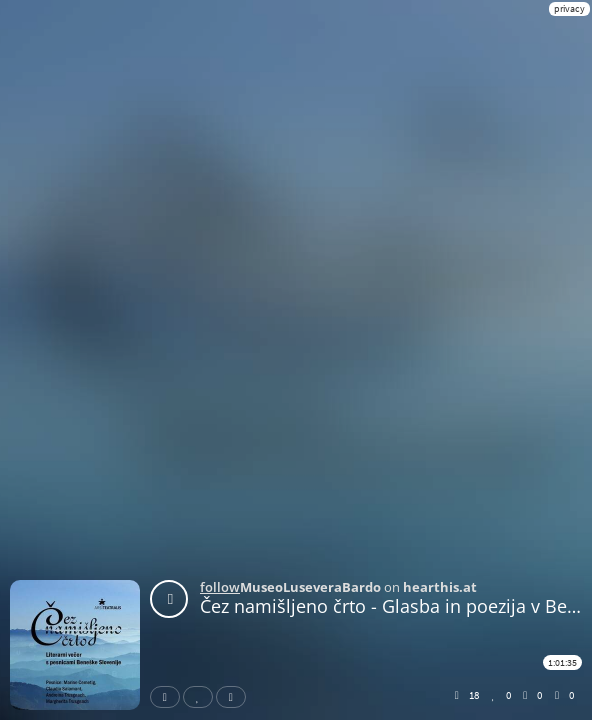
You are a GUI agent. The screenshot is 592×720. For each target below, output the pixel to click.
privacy (569, 8)
